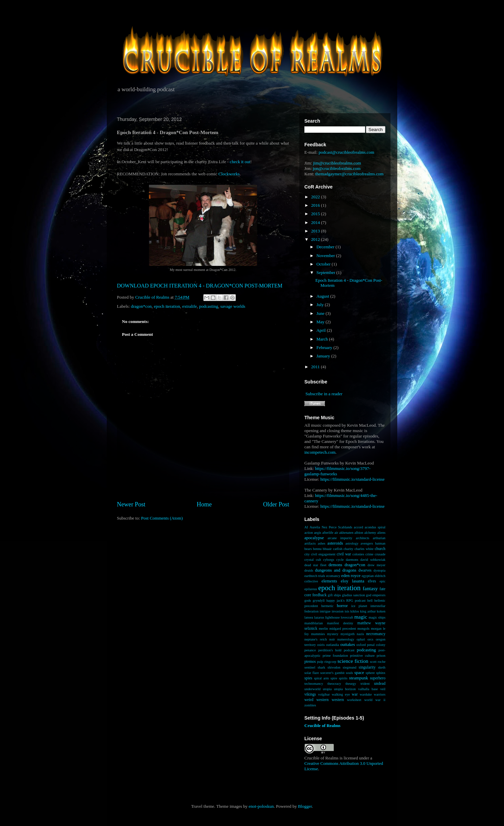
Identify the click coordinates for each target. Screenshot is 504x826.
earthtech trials (315, 576)
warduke (366, 694)
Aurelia (315, 527)
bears (308, 549)
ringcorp (330, 662)
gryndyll (319, 600)
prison (381, 656)
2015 (316, 214)
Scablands (345, 527)
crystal (309, 560)
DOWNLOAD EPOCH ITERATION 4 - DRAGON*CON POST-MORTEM (200, 286)
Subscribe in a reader (324, 394)
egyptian (368, 576)
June (321, 313)
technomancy (314, 684)
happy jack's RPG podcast (346, 600)
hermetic (327, 606)
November (326, 256)
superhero (378, 678)
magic (361, 617)
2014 (316, 222)
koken (381, 611)
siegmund (350, 667)
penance (310, 650)
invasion (338, 611)
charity (348, 549)
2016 (316, 205)
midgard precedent (343, 629)
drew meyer (376, 565)
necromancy (376, 634)
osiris (321, 645)
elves (372, 581)
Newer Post (131, 504)
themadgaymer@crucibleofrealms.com (349, 174)
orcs (370, 639)
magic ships (377, 617)
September (326, 272)
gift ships (334, 595)
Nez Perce (329, 527)
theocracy (334, 684)
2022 (316, 197)
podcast (349, 650)
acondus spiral (375, 527)
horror (342, 606)
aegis (318, 533)
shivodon (334, 667)
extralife (190, 306)
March (323, 339)
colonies (358, 554)
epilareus (311, 589)
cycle (340, 560)
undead (380, 684)
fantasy (370, 588)
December (326, 247)
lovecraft (347, 617)
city (307, 554)
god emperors (376, 595)
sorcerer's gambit (332, 673)
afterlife (328, 533)
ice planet (359, 606)
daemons (352, 560)
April (322, 330)
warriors (380, 694)
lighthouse (332, 617)
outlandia (333, 645)
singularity (367, 667)
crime (370, 554)
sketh (382, 667)
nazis (360, 634)
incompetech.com (320, 452)
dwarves (365, 570)
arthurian (379, 538)
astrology (352, 543)
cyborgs (329, 560)
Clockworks (229, 174)
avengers (367, 543)
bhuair (327, 549)
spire (334, 678)
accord (358, 527)
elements (329, 581)
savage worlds (233, 306)
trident (365, 684)
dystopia (380, 570)
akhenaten (346, 533)
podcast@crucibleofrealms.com (346, 152)
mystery (333, 634)
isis (347, 611)
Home (204, 504)
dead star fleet (315, 565)
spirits (343, 678)
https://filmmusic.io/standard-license (352, 479)
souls (349, 673)
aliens (381, 533)
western (338, 700)
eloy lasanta (352, 581)
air (336, 533)
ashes (322, 543)
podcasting (208, 306)
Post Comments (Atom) (162, 518)
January (324, 356)
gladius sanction (354, 595)
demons (335, 565)
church (380, 549)
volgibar (324, 694)
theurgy (351, 684)
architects (362, 538)
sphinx (381, 673)
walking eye (341, 694)
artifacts (310, 543)
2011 (316, 367)
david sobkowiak (373, 560)
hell (370, 600)
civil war (344, 554)
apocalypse (314, 538)
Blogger (305, 806)
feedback (320, 595)
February (325, 347)
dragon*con (141, 306)
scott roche (378, 662)
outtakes (347, 644)
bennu (317, 549)
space (359, 672)
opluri (361, 639)
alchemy (370, 533)
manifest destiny (340, 623)
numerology (346, 639)
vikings (310, 694)
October (324, 264)
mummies (318, 634)
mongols (363, 629)
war (355, 694)
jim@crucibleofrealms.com (337, 163)
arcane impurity (340, 538)
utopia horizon (345, 689)
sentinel (310, 667)
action (309, 533)
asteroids (335, 543)
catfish (338, 549)
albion (359, 533)
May (321, 322)
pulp (320, 662)
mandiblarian (314, 623)
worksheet (354, 700)
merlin (323, 629)
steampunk (358, 678)
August (323, 296)
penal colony (376, 645)
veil (383, 689)
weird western (317, 700)
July (321, 305)
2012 (316, 239)
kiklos (355, 611)
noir (332, 639)
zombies (310, 705)
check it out (240, 162)
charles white (364, 549)
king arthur (368, 611)
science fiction (353, 661)
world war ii (375, 700)
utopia (327, 689)
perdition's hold (330, 650)
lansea (309, 617)
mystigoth (348, 634)
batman (380, 543)
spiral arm (321, 678)
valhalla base (368, 689)
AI (306, 527)
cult (319, 560)
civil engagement (323, 554)
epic (383, 581)
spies (308, 678)
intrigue (325, 611)
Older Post (276, 504)
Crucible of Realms (322, 725)
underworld (312, 689)
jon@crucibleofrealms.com (337, 168)
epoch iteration (167, 306)
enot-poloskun (261, 806)
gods (308, 600)
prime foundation (335, 656)
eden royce (351, 575)
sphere (370, 673)
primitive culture (362, 656)
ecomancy (333, 576)
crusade (380, 554)
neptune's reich (316, 639)
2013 (316, 231)
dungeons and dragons (336, 570)
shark (321, 667)
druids (309, 570)
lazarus (319, 617)
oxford (361, 645)
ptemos (310, 662)
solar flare (312, 673)
